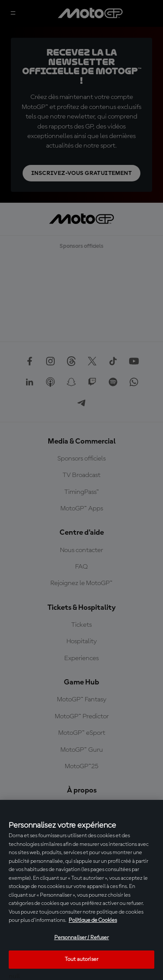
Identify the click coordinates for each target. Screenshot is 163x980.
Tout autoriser (81, 959)
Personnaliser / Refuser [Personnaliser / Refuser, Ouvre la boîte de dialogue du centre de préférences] (82, 938)
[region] (81, 890)
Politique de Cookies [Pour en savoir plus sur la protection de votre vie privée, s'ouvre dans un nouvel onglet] (93, 920)
